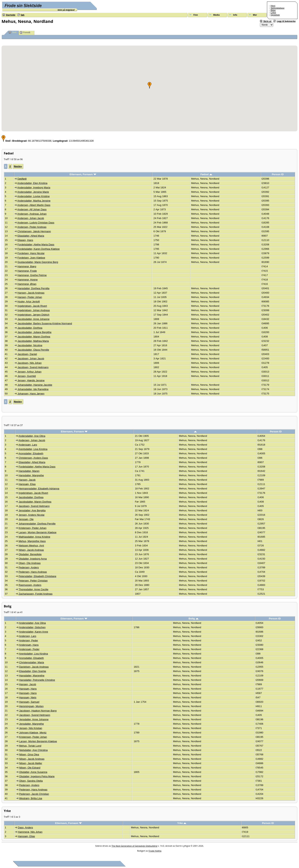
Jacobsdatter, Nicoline (30, 345)
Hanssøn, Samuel (29, 702)
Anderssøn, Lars (28, 445)
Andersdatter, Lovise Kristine (34, 196)
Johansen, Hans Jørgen (31, 394)
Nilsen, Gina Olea (29, 754)
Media (216, 15)
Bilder (273, 10)
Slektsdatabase (278, 8)
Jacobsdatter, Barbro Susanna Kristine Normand (45, 323)
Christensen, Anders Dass (33, 458)
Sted (12, 32)
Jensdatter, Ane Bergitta (32, 510)
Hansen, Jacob (27, 480)
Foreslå (25, 33)
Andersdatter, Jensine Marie (33, 192)
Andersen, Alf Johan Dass (32, 209)
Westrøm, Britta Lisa (31, 798)
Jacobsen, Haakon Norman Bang (38, 711)
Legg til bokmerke (286, 21)
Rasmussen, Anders (30, 585)
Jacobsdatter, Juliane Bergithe (34, 332)
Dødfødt (22, 179)
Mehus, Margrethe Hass (32, 541)
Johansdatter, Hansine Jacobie (35, 385)
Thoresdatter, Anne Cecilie (33, 589)
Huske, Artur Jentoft (29, 302)
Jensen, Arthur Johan (29, 372)
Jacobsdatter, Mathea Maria (33, 341)
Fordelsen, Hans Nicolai (31, 253)
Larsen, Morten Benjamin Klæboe (37, 532)
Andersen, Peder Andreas (32, 227)
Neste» (18, 166)
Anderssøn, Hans (29, 645)
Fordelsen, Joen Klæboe (31, 258)
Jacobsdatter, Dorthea (30, 328)
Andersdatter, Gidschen (32, 627)
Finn (196, 15)
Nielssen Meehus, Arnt (31, 546)
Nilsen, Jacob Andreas (31, 550)
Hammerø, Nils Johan (30, 832)
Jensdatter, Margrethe (31, 724)
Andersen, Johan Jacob (31, 218)
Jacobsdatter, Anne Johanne (33, 319)
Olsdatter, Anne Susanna (33, 772)
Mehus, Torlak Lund (30, 746)
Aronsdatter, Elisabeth (31, 453)
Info (235, 15)
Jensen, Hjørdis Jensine (31, 380)
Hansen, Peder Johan (30, 297)
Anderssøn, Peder (29, 649)
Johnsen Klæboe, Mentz (33, 733)
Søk (23, 15)
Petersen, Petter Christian (33, 581)
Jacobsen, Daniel (27, 354)
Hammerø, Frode (27, 271)
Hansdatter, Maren (29, 471)
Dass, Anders (25, 827)
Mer (255, 15)
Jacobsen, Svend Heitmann (33, 367)
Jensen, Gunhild (27, 376)
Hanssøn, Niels (28, 697)
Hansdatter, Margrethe (31, 475)
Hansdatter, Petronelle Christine (37, 680)
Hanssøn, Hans (28, 689)
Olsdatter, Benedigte (30, 554)
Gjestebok (275, 15)
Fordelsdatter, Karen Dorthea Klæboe (39, 249)
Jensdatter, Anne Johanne (34, 719)
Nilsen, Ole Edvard (30, 768)
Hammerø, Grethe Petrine (32, 275)
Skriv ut (267, 21)
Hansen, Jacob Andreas (31, 293)
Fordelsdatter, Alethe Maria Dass (36, 245)
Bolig (194, 619)
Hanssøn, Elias (27, 484)
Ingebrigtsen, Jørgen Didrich (33, 315)
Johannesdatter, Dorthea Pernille (37, 524)
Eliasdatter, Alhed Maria (31, 236)
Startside (11, 15)
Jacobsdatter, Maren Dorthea (34, 337)
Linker (273, 13)
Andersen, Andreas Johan (32, 214)
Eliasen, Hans (25, 240)
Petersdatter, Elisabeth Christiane (37, 576)
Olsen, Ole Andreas (30, 563)
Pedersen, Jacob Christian (34, 794)
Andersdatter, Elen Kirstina (32, 183)
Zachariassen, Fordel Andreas (35, 594)
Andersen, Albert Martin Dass (34, 205)
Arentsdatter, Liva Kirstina (33, 449)
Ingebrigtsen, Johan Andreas (34, 310)
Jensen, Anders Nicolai (31, 515)
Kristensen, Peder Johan (32, 528)
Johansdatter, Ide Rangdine (33, 389)
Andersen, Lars (28, 636)
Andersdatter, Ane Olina (32, 436)
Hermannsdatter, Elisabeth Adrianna (39, 489)
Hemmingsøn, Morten (31, 706)
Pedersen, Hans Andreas (33, 572)
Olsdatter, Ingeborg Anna (33, 559)
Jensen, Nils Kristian (31, 728)
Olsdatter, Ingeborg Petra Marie (37, 776)
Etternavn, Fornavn (83, 174)
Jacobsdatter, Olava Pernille (33, 350)
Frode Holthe (155, 851)
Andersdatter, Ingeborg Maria (34, 187)
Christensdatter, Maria (31, 662)
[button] (149, 85)
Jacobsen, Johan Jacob (31, 359)
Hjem (273, 6)
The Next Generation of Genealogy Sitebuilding (134, 846)
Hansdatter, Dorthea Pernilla (33, 288)
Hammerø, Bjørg (27, 266)
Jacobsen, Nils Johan (29, 363)
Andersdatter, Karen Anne (34, 632)
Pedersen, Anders (29, 567)
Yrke (182, 823)
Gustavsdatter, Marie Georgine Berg (38, 262)
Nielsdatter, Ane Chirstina (33, 750)
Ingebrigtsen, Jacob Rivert (32, 306)
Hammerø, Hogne (27, 280)
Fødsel (206, 174)
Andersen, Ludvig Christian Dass (36, 223)
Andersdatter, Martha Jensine (34, 201)
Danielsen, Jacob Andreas (34, 667)
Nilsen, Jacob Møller (31, 763)
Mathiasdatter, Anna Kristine (34, 537)
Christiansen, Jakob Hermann (34, 231)
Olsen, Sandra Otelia (31, 781)
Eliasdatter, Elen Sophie (33, 671)
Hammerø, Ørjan (27, 284)
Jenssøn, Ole (26, 519)
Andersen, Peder (29, 640)
